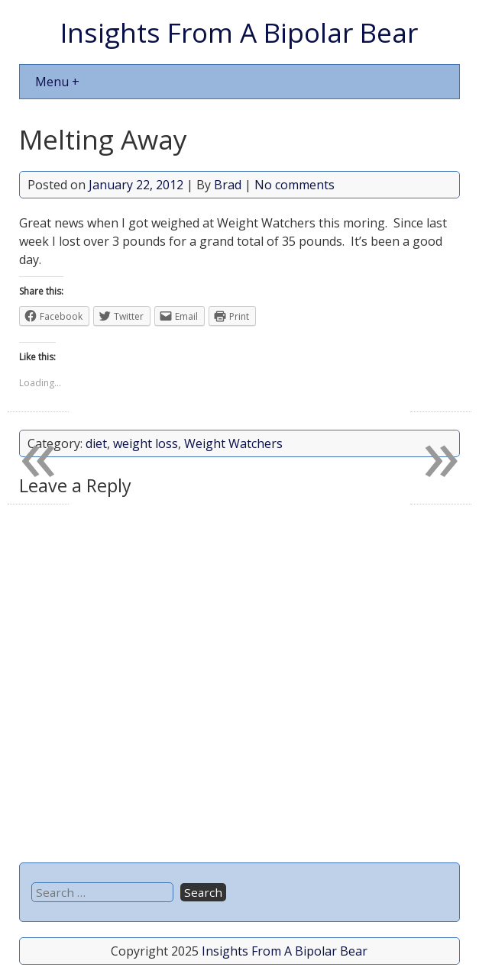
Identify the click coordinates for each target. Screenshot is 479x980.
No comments (295, 185)
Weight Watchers (233, 443)
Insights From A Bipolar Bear (239, 32)
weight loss (146, 443)
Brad (228, 185)
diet (96, 443)
